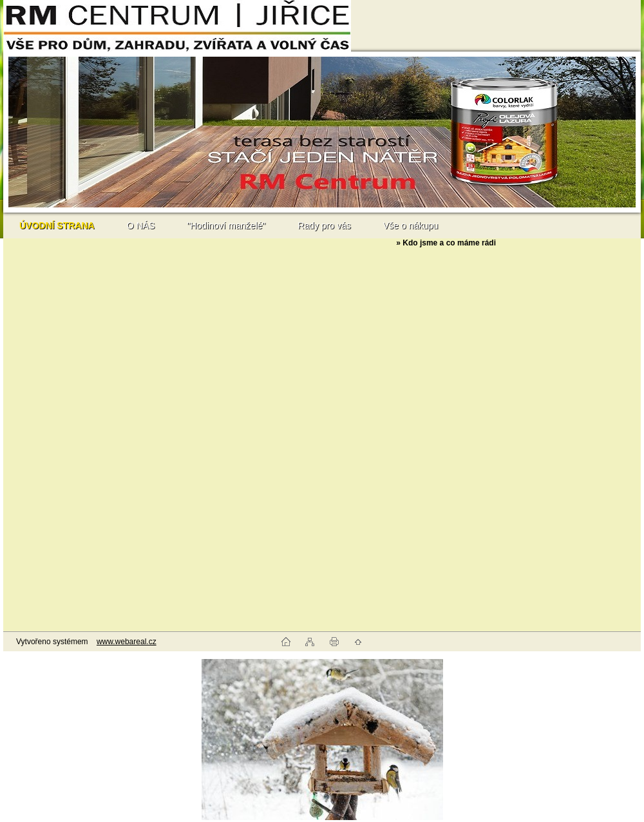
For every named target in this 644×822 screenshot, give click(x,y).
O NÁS (141, 225)
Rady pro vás (324, 225)
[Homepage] (57, 225)
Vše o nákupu (411, 225)
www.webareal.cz (127, 642)
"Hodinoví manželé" (226, 225)
